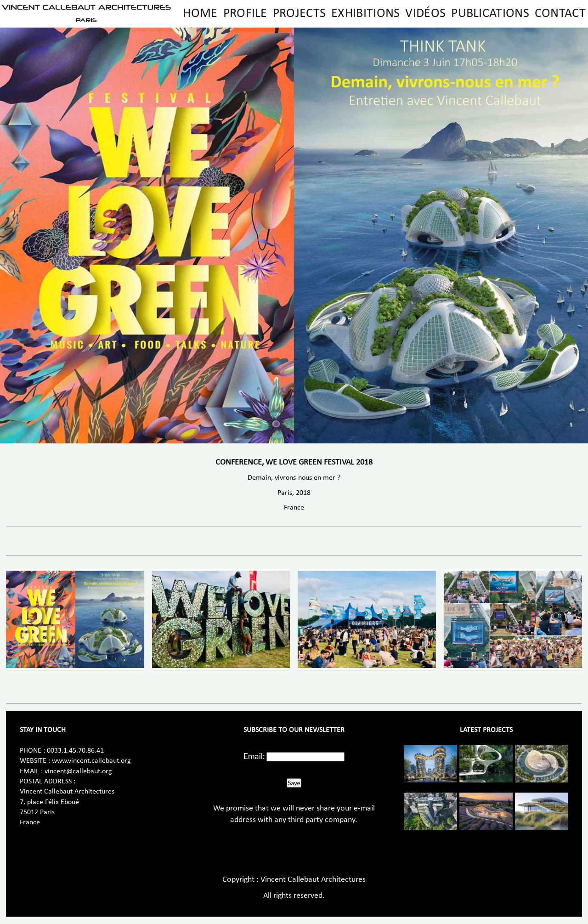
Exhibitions (365, 14)
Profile (245, 14)
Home (200, 14)
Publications (490, 14)
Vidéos (425, 14)
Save (294, 783)
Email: (254, 756)
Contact (560, 14)
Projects (299, 14)
